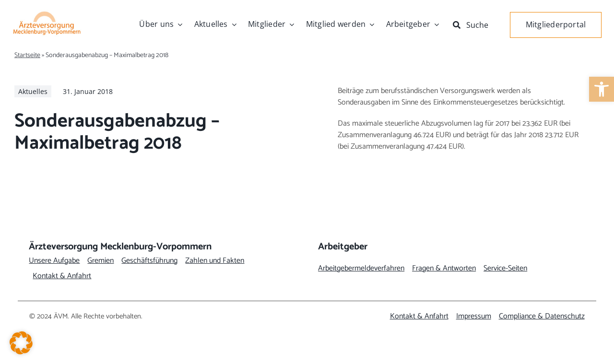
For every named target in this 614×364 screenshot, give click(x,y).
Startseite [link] (27, 55)
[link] (602, 89)
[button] (21, 343)
